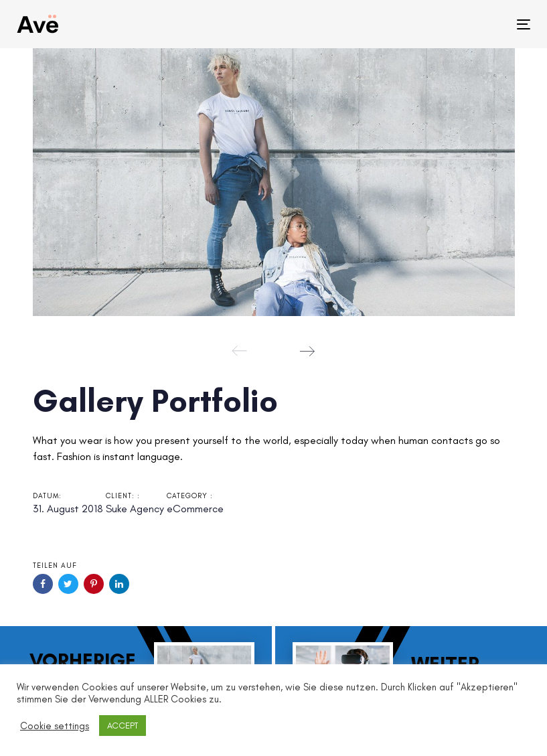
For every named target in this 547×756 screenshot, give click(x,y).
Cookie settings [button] (55, 726)
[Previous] (240, 351)
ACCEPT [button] (123, 726)
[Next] (307, 351)
